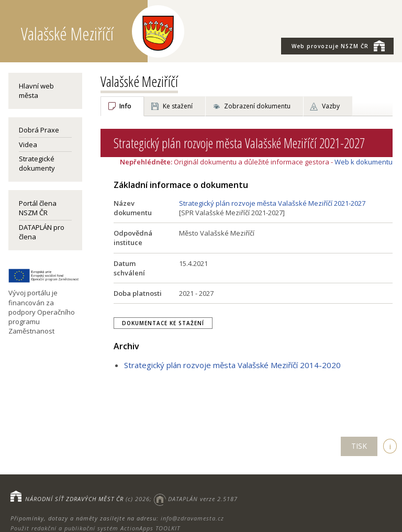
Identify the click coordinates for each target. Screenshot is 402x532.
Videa (28, 145)
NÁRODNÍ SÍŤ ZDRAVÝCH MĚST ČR (74, 499)
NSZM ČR (338, 46)
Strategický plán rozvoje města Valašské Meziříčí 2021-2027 (272, 203)
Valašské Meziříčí (139, 81)
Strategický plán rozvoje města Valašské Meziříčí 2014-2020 (232, 365)
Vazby (331, 106)
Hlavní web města (36, 91)
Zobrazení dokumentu (257, 106)
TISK (359, 446)
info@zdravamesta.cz (192, 518)
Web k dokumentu (364, 162)
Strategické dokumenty (37, 163)
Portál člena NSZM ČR (38, 208)
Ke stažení (178, 106)
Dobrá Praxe (39, 130)
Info (125, 106)
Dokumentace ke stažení (163, 323)
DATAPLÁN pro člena (42, 232)
